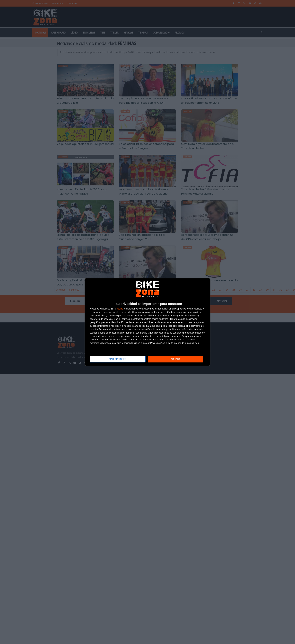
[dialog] (147, 322)
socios (120, 309)
